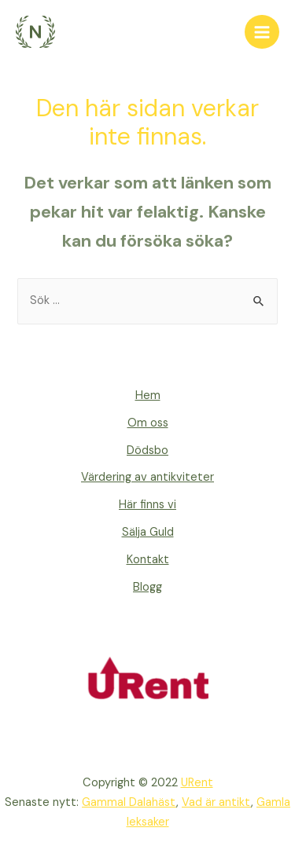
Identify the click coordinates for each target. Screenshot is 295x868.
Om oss (148, 423)
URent (197, 783)
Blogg (147, 587)
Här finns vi (147, 505)
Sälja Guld (148, 532)
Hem (148, 396)
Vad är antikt (216, 802)
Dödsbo (147, 450)
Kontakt (148, 560)
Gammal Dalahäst (129, 802)
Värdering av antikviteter (147, 477)
